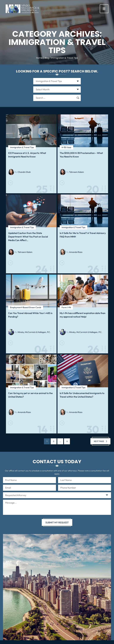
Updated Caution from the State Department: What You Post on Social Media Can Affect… (28, 237)
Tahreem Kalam (77, 172)
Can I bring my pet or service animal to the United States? (30, 395)
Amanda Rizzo (76, 252)
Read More (10, 183)
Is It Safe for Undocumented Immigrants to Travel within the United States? (82, 395)
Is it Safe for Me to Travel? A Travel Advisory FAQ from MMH (83, 235)
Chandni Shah (24, 172)
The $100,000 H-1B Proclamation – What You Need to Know (81, 155)
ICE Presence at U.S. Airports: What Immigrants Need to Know (27, 155)
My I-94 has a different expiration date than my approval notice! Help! (83, 315)
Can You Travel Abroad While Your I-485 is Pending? (30, 315)
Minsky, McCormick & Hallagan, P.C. (34, 332)
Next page (99, 441)
